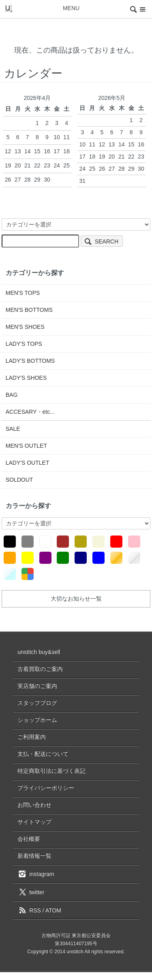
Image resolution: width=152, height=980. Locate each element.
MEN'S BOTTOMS (29, 310)
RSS (29, 910)
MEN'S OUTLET (26, 446)
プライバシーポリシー (46, 788)
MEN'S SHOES (25, 327)
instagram (36, 874)
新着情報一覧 (34, 856)
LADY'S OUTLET (28, 463)
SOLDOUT (19, 480)
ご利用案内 (32, 737)
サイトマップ (34, 822)
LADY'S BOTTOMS (30, 361)
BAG (12, 395)
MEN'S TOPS (23, 293)
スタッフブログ (37, 703)
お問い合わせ (34, 805)
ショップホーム (37, 720)
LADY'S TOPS (24, 344)
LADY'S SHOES (26, 378)
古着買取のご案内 (40, 669)
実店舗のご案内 (37, 686)
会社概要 (29, 839)
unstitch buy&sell (39, 652)
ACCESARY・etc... (30, 412)
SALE (13, 429)
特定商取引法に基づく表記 (51, 771)
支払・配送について (43, 754)
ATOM (53, 910)
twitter (31, 892)
